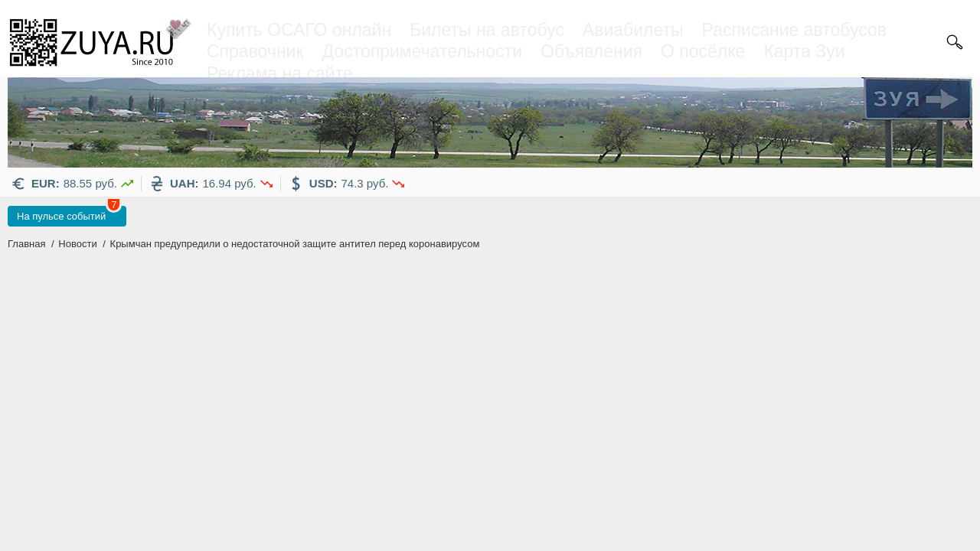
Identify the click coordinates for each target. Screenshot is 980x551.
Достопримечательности (422, 51)
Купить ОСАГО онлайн (299, 30)
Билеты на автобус (487, 30)
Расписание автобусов (794, 30)
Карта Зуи (804, 51)
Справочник (255, 51)
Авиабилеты (633, 30)
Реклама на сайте (280, 73)
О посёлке (703, 51)
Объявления (591, 51)
